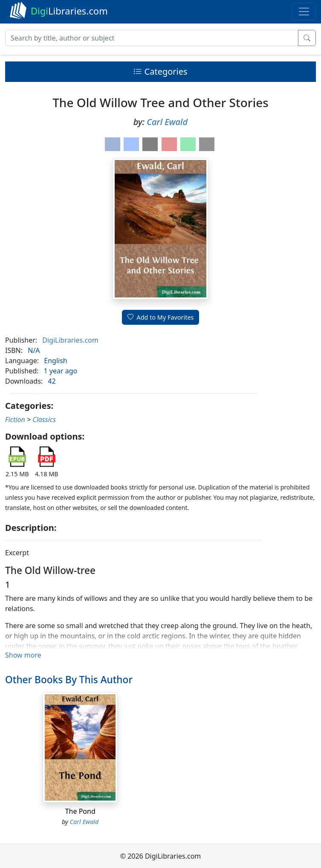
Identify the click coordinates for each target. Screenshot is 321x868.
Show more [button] (23, 655)
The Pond (80, 811)
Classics (44, 419)
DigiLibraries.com (70, 340)
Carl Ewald (167, 122)
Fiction (15, 419)
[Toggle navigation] (304, 12)
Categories (160, 71)
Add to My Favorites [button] (161, 317)
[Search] (152, 38)
